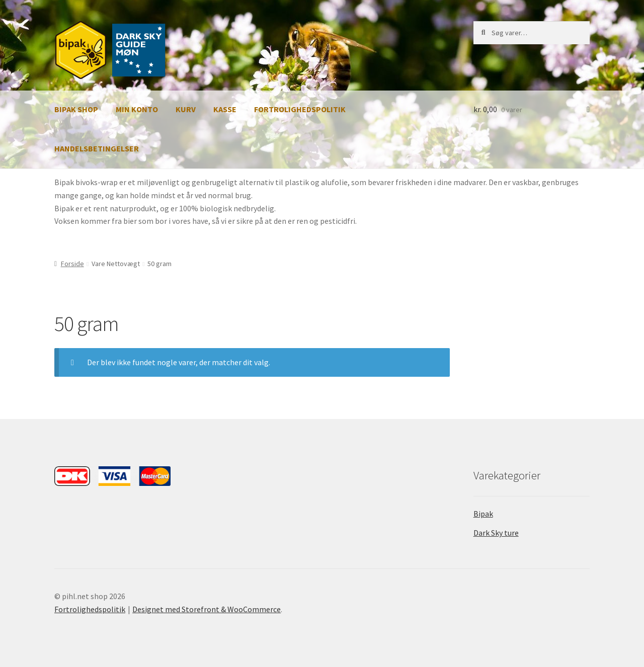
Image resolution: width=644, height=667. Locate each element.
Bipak (483, 514)
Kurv (186, 109)
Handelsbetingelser (97, 148)
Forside (72, 264)
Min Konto (137, 109)
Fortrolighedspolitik (300, 109)
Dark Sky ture (496, 533)
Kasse (225, 109)
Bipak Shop (76, 109)
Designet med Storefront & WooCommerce (207, 609)
